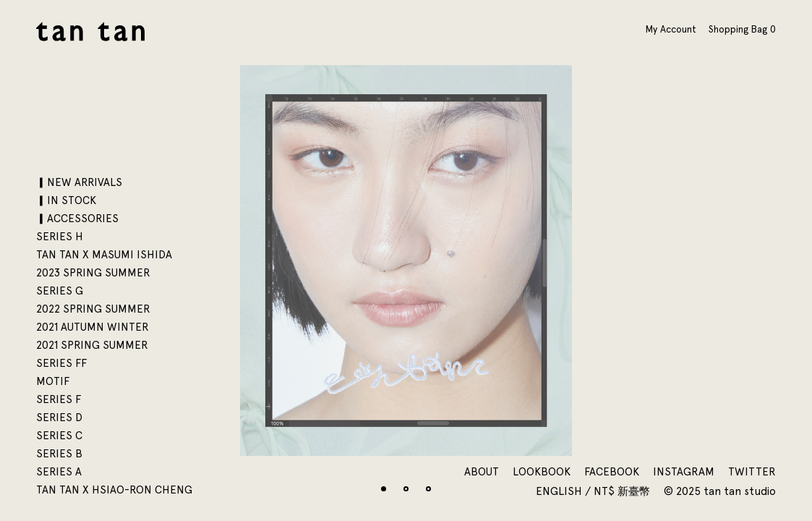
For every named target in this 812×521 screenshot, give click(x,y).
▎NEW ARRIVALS (79, 182)
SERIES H (60, 237)
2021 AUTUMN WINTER (93, 327)
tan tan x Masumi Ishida (104, 255)
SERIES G (60, 291)
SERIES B (59, 454)
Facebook (612, 472)
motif (53, 381)
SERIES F (59, 399)
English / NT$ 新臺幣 (594, 491)
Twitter (752, 472)
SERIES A (59, 472)
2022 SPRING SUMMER (93, 309)
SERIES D (59, 418)
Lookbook (542, 472)
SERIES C (59, 436)
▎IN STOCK (66, 200)
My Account (671, 29)
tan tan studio (90, 31)
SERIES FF (61, 363)
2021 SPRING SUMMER (92, 345)
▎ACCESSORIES (77, 219)
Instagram (684, 472)
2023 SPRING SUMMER (93, 273)
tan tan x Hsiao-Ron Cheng (114, 490)
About (482, 472)
